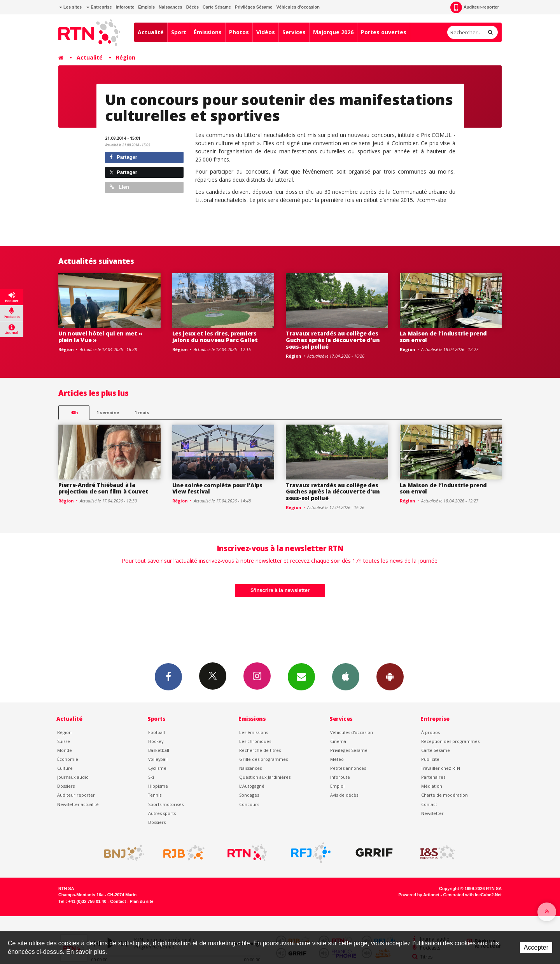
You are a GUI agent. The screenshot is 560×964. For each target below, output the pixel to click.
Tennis (155, 795)
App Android (390, 676)
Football (157, 732)
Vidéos (266, 32)
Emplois (146, 7)
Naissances (171, 7)
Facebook (168, 676)
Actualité (151, 32)
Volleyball (158, 759)
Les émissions (254, 732)
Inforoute (125, 7)
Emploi (337, 786)
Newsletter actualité (78, 804)
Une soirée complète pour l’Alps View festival (217, 488)
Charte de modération (444, 795)
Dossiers (66, 786)
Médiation (432, 786)
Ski (151, 777)
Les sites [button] (70, 7)
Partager (123, 157)
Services (294, 32)
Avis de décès (344, 795)
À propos (430, 732)
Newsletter (432, 813)
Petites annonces (348, 768)
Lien (119, 187)
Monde (65, 750)
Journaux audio (73, 777)
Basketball (159, 750)
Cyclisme (157, 768)
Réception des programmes (450, 741)
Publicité (430, 759)
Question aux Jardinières (265, 777)
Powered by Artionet (419, 895)
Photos (239, 32)
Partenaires (433, 777)
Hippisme (158, 786)
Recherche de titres (260, 750)
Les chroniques (255, 741)
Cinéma (338, 741)
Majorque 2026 (333, 32)
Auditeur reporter (76, 795)
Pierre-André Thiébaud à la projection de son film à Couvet (103, 488)
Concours (249, 804)
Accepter (536, 947)
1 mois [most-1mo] (142, 412)
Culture (65, 768)
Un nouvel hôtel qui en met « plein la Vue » (100, 337)
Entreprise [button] (99, 7)
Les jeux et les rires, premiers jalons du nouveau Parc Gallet (215, 337)
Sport (179, 32)
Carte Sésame (217, 7)
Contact (429, 804)
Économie (68, 759)
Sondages (249, 795)
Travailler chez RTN (441, 768)
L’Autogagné (252, 786)
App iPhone (346, 676)
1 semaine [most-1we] (108, 412)
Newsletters (301, 676)
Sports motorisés (166, 804)
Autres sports (162, 813)
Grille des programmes (263, 759)
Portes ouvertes (384, 32)
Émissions (208, 32)
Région (126, 57)
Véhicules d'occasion (298, 7)
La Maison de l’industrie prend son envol (444, 337)
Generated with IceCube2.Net (472, 895)
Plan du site (141, 901)
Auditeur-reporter (475, 7)
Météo (337, 759)
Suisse (64, 741)
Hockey (156, 741)
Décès (192, 7)
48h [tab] (74, 412)
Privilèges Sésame (254, 7)
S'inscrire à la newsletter (280, 590)
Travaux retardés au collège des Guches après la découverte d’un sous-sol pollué (333, 340)
